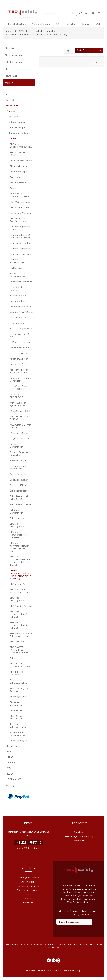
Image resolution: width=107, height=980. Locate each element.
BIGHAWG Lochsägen (21, 202)
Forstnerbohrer (18, 301)
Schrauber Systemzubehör (18, 512)
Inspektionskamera (19, 348)
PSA (7, 69)
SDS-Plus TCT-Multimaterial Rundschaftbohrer (19, 650)
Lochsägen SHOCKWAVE (17, 396)
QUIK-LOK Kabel (18, 474)
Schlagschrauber (18, 491)
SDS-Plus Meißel (18, 642)
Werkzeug (10, 786)
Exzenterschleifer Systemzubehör (18, 275)
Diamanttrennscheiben (21, 254)
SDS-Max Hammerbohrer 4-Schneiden (19, 535)
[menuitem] (59, 13)
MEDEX (10, 774)
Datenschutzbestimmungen (83, 911)
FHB (8, 89)
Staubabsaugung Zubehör (19, 690)
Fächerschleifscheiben (21, 282)
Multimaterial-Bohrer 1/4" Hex (20, 426)
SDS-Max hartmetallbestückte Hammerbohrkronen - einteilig (21, 561)
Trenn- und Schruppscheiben (19, 726)
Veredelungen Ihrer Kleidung (79, 837)
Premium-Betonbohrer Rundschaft (21, 454)
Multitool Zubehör (19, 433)
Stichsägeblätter (18, 697)
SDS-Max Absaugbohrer (17, 525)
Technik (11, 111)
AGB (28, 894)
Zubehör (13, 139)
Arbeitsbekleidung (14, 62)
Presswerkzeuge (18, 461)
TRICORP (10, 763)
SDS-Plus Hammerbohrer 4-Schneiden (19, 625)
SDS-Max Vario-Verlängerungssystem (21, 591)
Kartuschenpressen (20, 353)
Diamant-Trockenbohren (17, 261)
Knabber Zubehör (19, 359)
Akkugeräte (14, 117)
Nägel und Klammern (21, 439)
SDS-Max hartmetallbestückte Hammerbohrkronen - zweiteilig (21, 575)
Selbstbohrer (16, 658)
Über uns (28, 899)
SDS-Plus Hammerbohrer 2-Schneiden (19, 614)
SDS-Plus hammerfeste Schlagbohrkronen (21, 635)
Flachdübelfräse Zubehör (18, 289)
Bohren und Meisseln (20, 213)
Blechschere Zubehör (20, 207)
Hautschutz (11, 76)
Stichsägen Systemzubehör (18, 704)
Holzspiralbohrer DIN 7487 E (21, 336)
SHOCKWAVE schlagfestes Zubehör (21, 665)
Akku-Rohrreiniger (19, 172)
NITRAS (9, 757)
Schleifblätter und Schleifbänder (19, 498)
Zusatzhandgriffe (19, 741)
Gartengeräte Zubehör (21, 307)
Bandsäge (15, 177)
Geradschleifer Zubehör (22, 312)
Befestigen (15, 188)
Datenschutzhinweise (28, 886)
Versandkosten (51, 945)
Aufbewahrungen (17, 122)
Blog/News (79, 832)
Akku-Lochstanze (19, 166)
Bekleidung (13, 746)
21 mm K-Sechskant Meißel (19, 154)
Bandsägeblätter (19, 183)
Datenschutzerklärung (28, 890)
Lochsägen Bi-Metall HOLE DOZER (20, 388)
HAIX (8, 95)
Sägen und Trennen (19, 485)
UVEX (9, 768)
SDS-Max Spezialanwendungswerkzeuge (22, 146)
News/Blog (11, 48)
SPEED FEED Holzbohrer (16, 674)
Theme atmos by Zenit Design (67, 971)
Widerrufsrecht (28, 882)
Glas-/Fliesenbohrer (20, 318)
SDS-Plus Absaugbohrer (17, 599)
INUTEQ (10, 100)
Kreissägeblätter (18, 364)
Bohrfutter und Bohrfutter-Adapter (20, 220)
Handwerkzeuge (17, 128)
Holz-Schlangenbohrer (21, 329)
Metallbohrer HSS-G (20, 411)
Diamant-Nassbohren (21, 243)
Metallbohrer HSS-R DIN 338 (20, 418)
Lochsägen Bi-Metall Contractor (20, 380)
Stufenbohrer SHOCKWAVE (17, 718)
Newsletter (79, 841)
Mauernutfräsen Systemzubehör (18, 404)
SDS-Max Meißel (18, 584)
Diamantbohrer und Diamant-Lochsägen (20, 236)
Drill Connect (16, 268)
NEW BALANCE (13, 779)
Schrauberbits (17, 518)
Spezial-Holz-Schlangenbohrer (19, 682)
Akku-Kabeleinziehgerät (22, 161)
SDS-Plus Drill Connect (21, 606)
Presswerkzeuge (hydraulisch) (18, 468)
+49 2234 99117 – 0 (28, 843)
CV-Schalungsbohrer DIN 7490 (20, 228)
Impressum (28, 903)
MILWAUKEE (12, 106)
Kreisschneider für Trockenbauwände (19, 371)
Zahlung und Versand (28, 878)
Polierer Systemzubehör (18, 446)
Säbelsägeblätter (19, 480)
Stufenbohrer (16, 711)
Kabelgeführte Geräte (19, 133)
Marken (9, 83)
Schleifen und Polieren (21, 505)
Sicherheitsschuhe (14, 55)
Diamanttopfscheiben (21, 249)
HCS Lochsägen (18, 323)
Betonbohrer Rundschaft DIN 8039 (21, 195)
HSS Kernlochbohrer (20, 342)
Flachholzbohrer (18, 296)
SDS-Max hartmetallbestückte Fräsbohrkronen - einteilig (20, 547)
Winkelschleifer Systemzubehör (18, 734)
